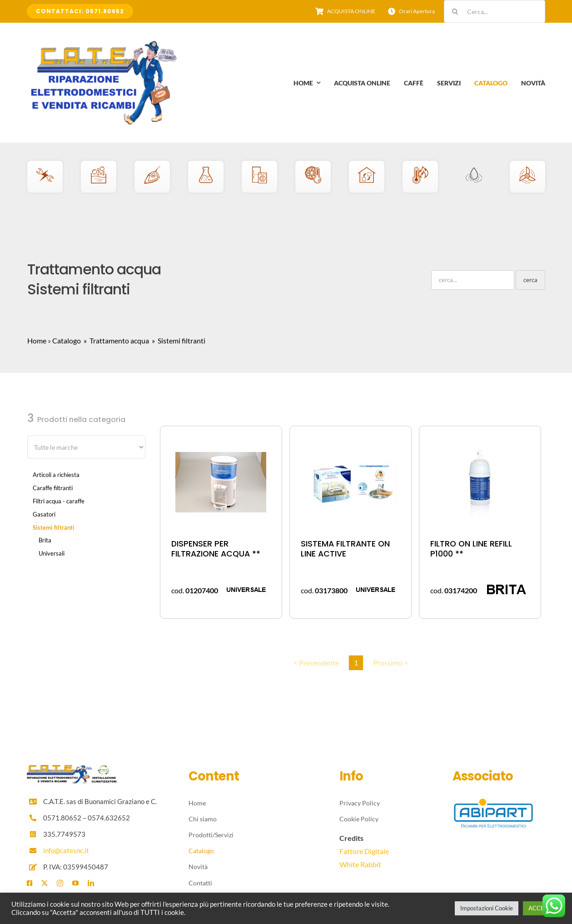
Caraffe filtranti (53, 488)
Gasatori (44, 514)
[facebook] (30, 883)
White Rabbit (360, 864)
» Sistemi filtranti (178, 340)
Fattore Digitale (364, 851)
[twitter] (45, 883)
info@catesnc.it (66, 850)
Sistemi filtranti (54, 527)
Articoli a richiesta (56, 475)
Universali (52, 553)
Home (37, 340)
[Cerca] (455, 11)
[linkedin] (91, 883)
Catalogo (67, 340)
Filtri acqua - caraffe (59, 501)
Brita (45, 540)
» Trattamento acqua (116, 340)
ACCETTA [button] (542, 908)
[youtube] (75, 883)
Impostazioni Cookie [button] (487, 908)
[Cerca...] (495, 11)
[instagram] (60, 883)
